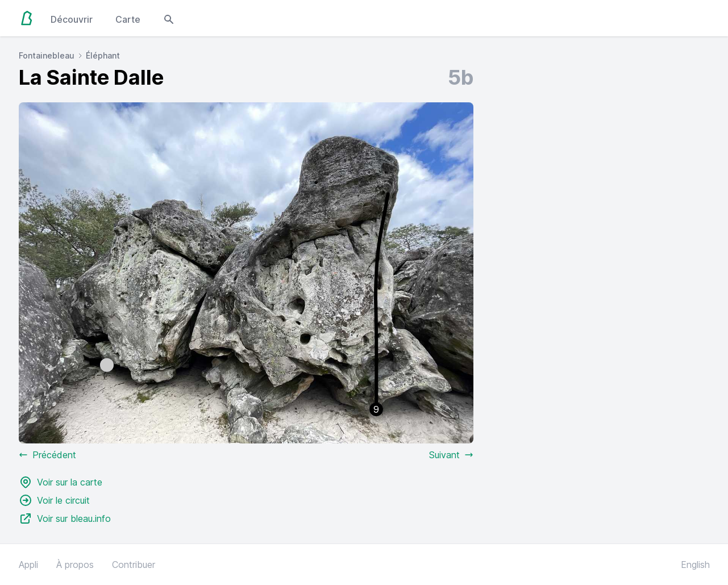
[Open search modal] (169, 18)
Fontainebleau (47, 55)
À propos (75, 565)
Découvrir (72, 19)
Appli (28, 565)
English (695, 565)
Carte (128, 19)
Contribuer (134, 565)
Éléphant (103, 55)
